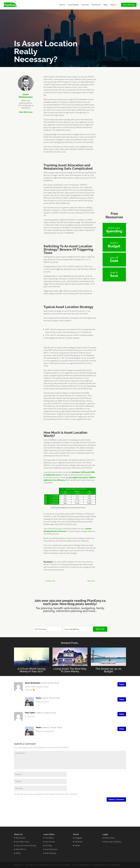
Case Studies (73, 5)
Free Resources (51, 849)
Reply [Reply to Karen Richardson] (122, 684)
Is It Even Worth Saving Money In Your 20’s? (32, 670)
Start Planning (50, 853)
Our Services (50, 842)
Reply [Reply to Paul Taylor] (122, 714)
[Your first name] (47, 629)
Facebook (78, 842)
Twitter (77, 846)
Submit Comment (116, 799)
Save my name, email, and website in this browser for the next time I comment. (47, 794)
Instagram (78, 838)
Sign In (113, 5)
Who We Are (20, 838)
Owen (38, 698)
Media (18, 853)
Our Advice (49, 838)
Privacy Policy (109, 838)
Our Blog (48, 846)
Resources (96, 5)
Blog (106, 5)
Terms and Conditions (113, 842)
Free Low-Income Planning (26, 846)
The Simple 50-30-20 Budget (108, 670)
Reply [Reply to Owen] (122, 699)
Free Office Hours (22, 842)
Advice (62, 5)
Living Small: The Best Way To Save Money (70, 670)
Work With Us (21, 849)
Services (85, 5)
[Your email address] (77, 629)
